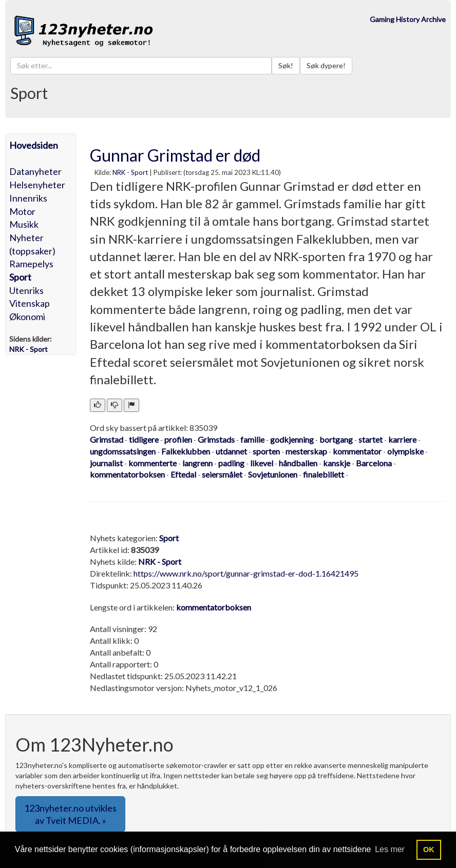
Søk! (286, 65)
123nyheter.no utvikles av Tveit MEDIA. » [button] (70, 814)
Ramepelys (31, 264)
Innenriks (28, 198)
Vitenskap (30, 303)
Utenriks (26, 290)
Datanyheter (35, 171)
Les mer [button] (390, 849)
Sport (20, 277)
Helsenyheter (37, 185)
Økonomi (27, 317)
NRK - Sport (130, 172)
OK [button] (429, 850)
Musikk (24, 224)
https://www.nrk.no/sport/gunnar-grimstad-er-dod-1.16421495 (246, 573)
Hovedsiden (34, 145)
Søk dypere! (326, 65)
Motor (22, 211)
